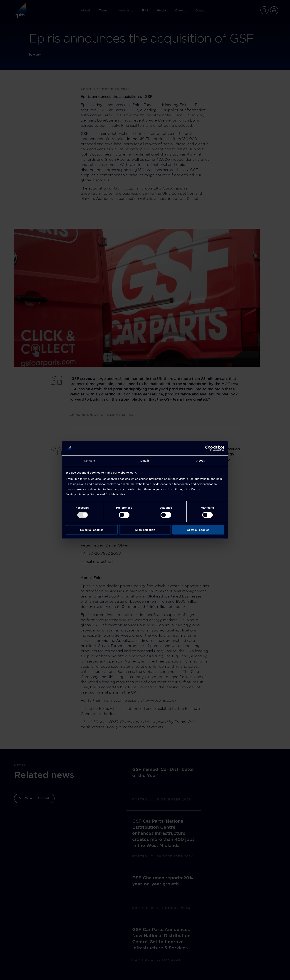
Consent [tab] (90, 461)
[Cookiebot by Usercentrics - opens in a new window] (208, 448)
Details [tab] (145, 461)
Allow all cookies (198, 530)
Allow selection (145, 530)
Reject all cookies (92, 530)
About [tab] (200, 461)
